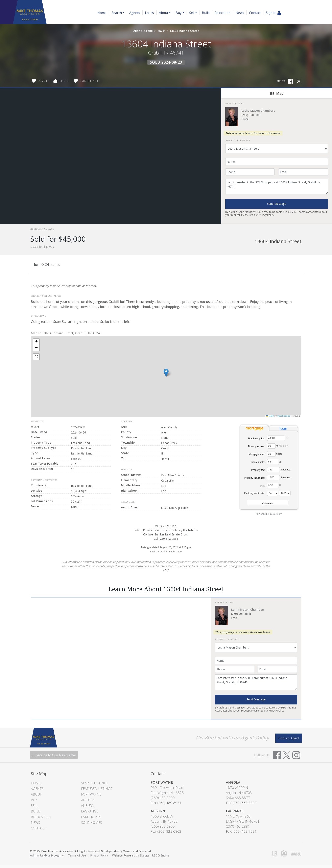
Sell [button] (192, 13)
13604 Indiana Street (184, 31)
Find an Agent (289, 738)
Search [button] (117, 13)
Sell (34, 806)
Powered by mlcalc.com (269, 514)
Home (102, 13)
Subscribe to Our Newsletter (54, 755)
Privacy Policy (266, 215)
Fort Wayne (91, 794)
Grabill (149, 31)
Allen (137, 31)
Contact (255, 13)
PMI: (263, 486)
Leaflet (270, 416)
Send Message (277, 204)
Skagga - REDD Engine (155, 855)
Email (245, 119)
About (36, 794)
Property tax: (258, 470)
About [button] (164, 13)
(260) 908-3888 (251, 115)
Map (277, 93)
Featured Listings (97, 789)
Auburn (88, 806)
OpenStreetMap (284, 416)
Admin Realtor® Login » (47, 855)
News (240, 13)
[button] (166, 373)
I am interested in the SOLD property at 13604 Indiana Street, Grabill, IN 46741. (277, 186)
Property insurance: (255, 478)
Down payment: (256, 446)
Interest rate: (258, 462)
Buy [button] (179, 13)
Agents (135, 13)
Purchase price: (256, 439)
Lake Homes (91, 817)
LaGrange (90, 811)
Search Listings (95, 783)
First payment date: (255, 493)
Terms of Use (77, 855)
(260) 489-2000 (163, 798)
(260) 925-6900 (163, 826)
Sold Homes (91, 823)
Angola (88, 800)
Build (206, 13)
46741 (162, 31)
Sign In (274, 13)
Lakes (149, 13)
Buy (34, 800)
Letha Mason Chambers (258, 111)
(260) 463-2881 (238, 826)
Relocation (223, 13)
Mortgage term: (257, 454)
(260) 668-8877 (238, 798)
